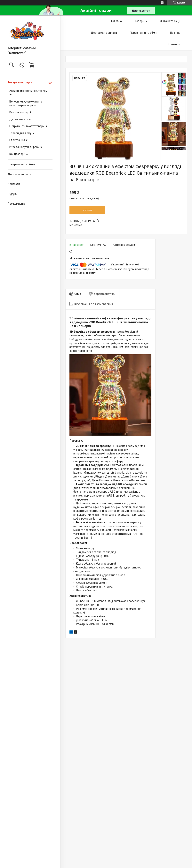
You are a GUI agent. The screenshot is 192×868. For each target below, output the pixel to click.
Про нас (175, 33)
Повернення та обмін (21, 164)
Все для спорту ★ (21, 112)
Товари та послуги (20, 82)
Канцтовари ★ (19, 154)
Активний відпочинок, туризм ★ (28, 93)
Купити (87, 210)
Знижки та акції (170, 21)
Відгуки (13, 194)
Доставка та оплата (104, 33)
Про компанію (17, 204)
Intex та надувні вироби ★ (26, 147)
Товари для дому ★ (22, 133)
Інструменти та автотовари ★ (28, 126)
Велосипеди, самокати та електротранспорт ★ (26, 103)
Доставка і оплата (20, 174)
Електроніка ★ (19, 140)
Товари (140, 21)
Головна (116, 21)
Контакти (14, 184)
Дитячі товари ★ (20, 119)
